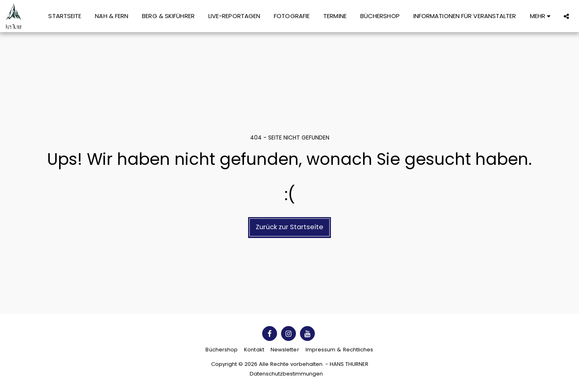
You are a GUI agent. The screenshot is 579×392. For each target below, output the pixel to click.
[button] (566, 16)
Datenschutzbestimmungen (286, 374)
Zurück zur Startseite (289, 227)
